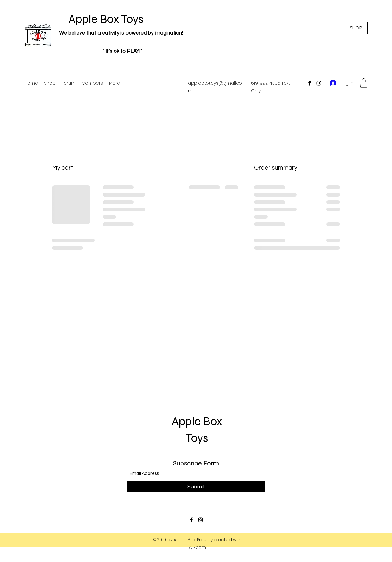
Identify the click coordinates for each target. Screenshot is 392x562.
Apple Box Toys (100, 19)
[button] (364, 83)
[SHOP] (356, 28)
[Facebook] (310, 83)
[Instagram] (319, 83)
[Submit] (196, 487)
